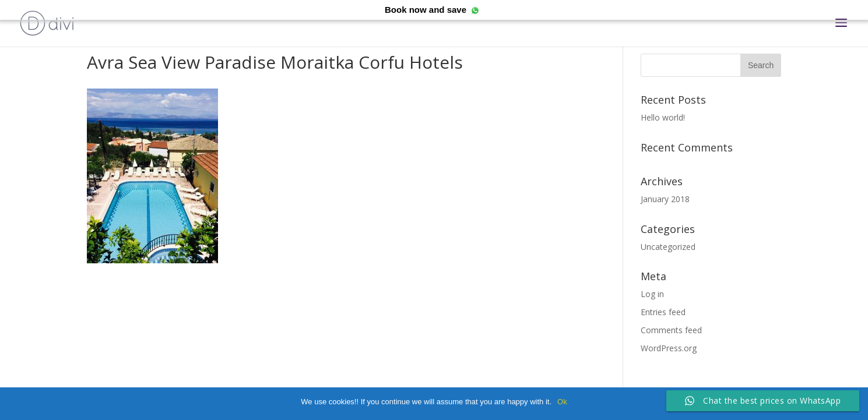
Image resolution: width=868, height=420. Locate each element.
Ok (562, 402)
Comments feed (671, 330)
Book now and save (426, 10)
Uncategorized (668, 247)
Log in (652, 294)
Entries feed (663, 312)
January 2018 (665, 199)
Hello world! (663, 117)
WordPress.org (669, 348)
